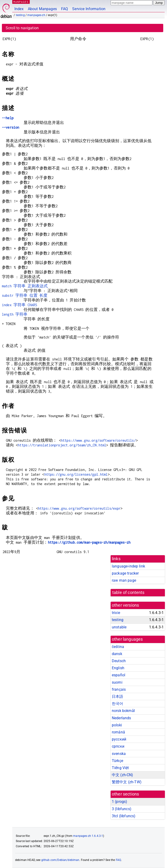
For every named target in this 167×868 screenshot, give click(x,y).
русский (119, 739)
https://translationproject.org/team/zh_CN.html (62, 445)
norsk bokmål (123, 711)
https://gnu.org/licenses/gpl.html (76, 474)
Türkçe (117, 761)
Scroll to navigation (22, 28)
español (119, 675)
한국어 (117, 704)
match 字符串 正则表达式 (25, 286)
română (118, 732)
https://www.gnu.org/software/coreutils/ (98, 440)
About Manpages (42, 9)
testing (20, 15)
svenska (119, 754)
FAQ (65, 9)
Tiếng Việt (120, 768)
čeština (118, 647)
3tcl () (124, 816)
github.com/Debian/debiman (60, 860)
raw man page (124, 580)
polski (117, 725)
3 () (122, 809)
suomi (117, 682)
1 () (119, 802)
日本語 (117, 697)
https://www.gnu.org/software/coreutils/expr (79, 508)
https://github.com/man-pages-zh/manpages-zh (89, 542)
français (119, 689)
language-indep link (128, 566)
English (118, 668)
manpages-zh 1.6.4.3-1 (88, 836)
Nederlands (121, 718)
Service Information (89, 9)
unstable (119, 627)
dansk (117, 654)
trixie (116, 613)
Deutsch (119, 661)
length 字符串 (15, 314)
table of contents (128, 593)
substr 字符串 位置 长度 (25, 295)
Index (19, 9)
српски (118, 746)
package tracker (125, 573)
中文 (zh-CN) (123, 775)
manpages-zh (36, 15)
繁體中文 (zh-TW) (127, 782)
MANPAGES (21, 2)
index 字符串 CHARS (19, 305)
